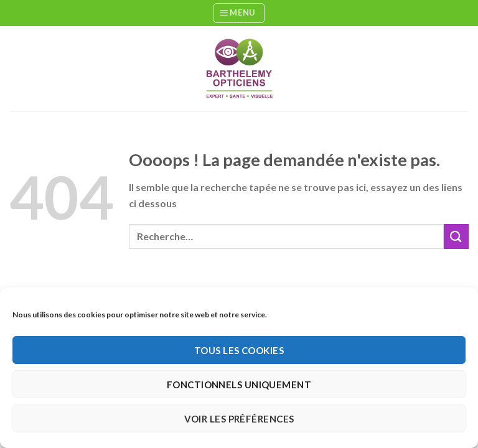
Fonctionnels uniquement (239, 385)
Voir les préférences (239, 419)
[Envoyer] (456, 236)
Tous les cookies (239, 350)
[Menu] (239, 13)
